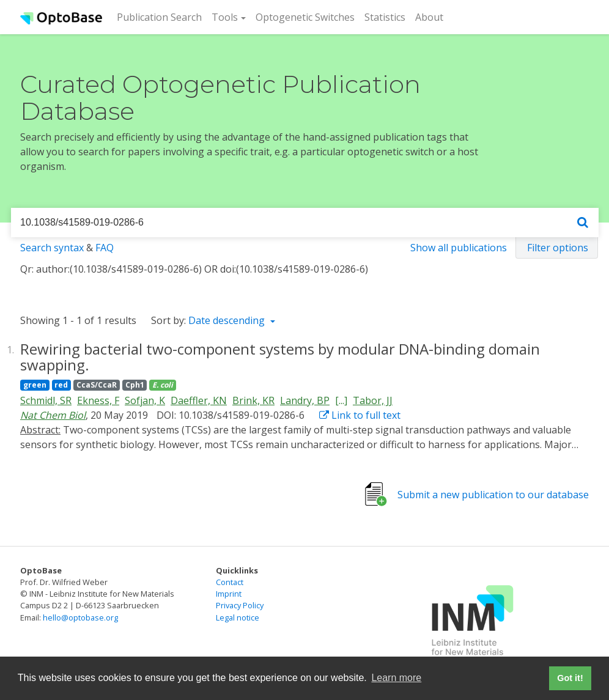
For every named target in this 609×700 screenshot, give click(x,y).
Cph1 (135, 385)
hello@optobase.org (80, 617)
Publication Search (162, 17)
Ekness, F (98, 400)
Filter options (558, 248)
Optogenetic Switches (305, 17)
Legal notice (238, 617)
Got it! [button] (570, 678)
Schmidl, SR (46, 400)
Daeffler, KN (199, 400)
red (61, 385)
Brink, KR (253, 400)
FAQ (105, 248)
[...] (341, 400)
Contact (230, 582)
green (35, 385)
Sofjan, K (145, 400)
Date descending (228, 320)
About (429, 17)
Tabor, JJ (373, 400)
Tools (225, 17)
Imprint (229, 594)
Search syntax (52, 248)
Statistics (385, 17)
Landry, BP (305, 400)
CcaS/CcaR (97, 385)
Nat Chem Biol (53, 415)
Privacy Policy (240, 605)
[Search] (583, 223)
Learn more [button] (396, 678)
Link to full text (360, 415)
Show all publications (459, 248)
